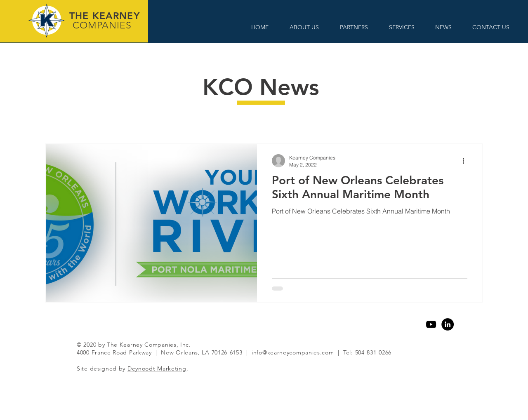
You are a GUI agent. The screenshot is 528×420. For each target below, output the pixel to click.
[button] (304, 27)
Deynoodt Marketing (157, 368)
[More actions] (466, 161)
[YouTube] (431, 324)
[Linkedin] (448, 324)
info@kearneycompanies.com (293, 352)
